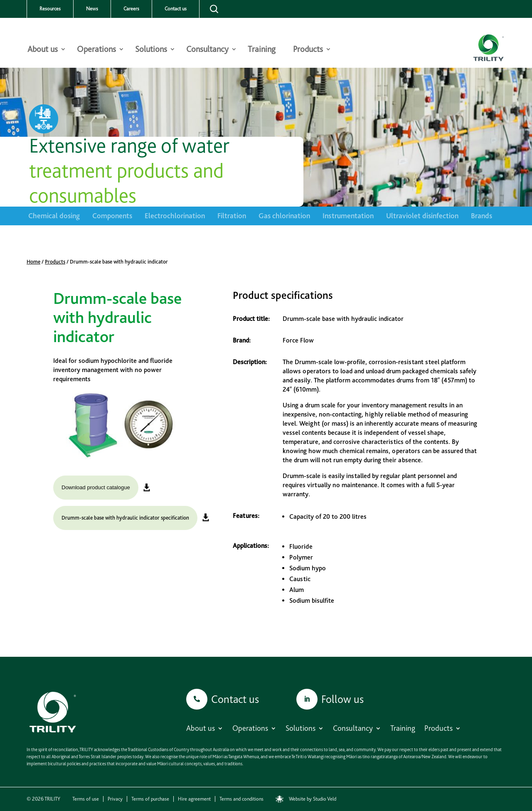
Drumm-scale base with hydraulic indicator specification (125, 518)
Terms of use (86, 799)
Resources (50, 9)
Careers (131, 9)
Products (308, 50)
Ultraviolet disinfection (422, 216)
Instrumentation (348, 216)
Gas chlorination (284, 216)
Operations (96, 50)
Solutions (151, 50)
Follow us (342, 699)
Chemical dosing (54, 216)
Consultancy (207, 50)
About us (43, 50)
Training (262, 50)
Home (33, 262)
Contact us (176, 9)
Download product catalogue (96, 487)
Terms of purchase (150, 799)
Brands (482, 216)
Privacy (115, 799)
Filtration (232, 216)
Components (112, 216)
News (92, 9)
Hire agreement (194, 799)
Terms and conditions (241, 799)
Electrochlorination (175, 216)
